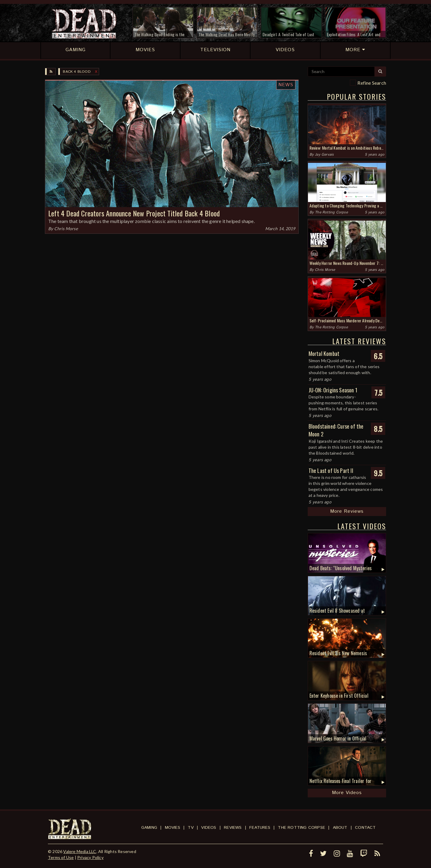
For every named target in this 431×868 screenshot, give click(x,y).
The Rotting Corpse (331, 212)
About (340, 828)
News (286, 85)
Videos (209, 828)
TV (191, 828)
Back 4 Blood (77, 72)
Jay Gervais (324, 155)
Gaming (149, 828)
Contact (365, 828)
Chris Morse (66, 229)
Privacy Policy (90, 857)
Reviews (233, 828)
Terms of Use (61, 857)
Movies (173, 828)
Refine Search (372, 83)
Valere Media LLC (80, 851)
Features (260, 828)
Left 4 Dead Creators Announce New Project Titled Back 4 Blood (134, 213)
